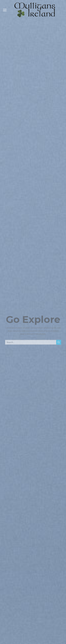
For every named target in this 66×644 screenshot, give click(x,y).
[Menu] (5, 10)
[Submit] (59, 343)
